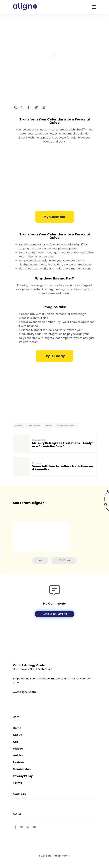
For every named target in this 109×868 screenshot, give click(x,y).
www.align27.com (24, 692)
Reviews (19, 762)
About (17, 735)
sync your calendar (66, 426)
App (16, 742)
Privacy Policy (23, 776)
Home (17, 728)
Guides (18, 755)
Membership (22, 769)
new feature (34, 426)
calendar (19, 426)
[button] (94, 7)
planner (49, 426)
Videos (18, 749)
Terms (17, 783)
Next (64, 561)
